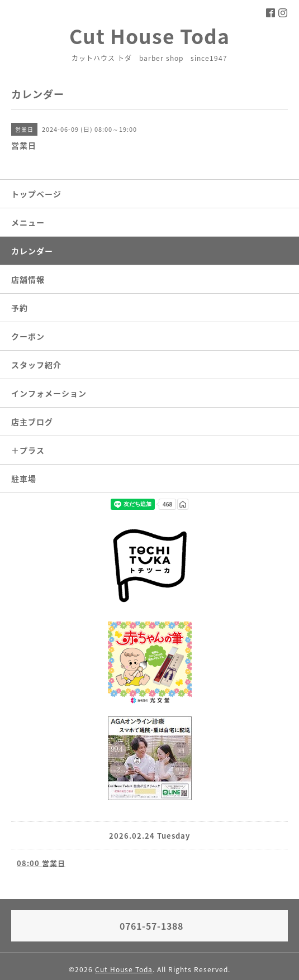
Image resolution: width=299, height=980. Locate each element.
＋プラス (28, 450)
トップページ (36, 194)
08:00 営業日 (41, 863)
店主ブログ (32, 422)
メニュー (28, 222)
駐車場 (24, 479)
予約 (20, 308)
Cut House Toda (149, 36)
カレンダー (32, 251)
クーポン (28, 336)
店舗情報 (28, 279)
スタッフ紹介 (36, 365)
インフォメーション (49, 393)
